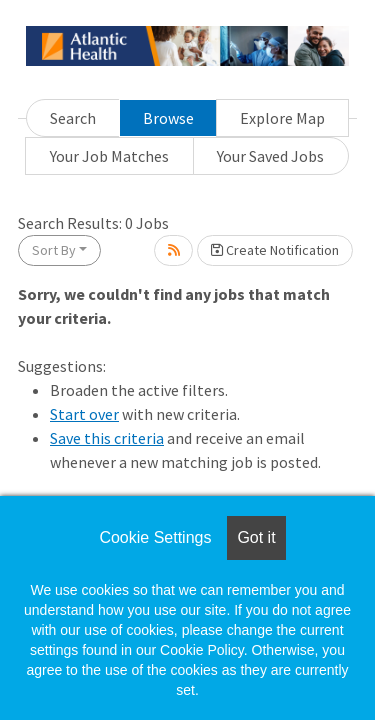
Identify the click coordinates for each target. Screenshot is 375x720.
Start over (84, 414)
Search (73, 118)
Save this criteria (107, 438)
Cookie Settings (155, 537)
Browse (168, 118)
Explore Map (282, 118)
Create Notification (275, 250)
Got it (256, 537)
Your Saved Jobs (270, 156)
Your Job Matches (109, 156)
